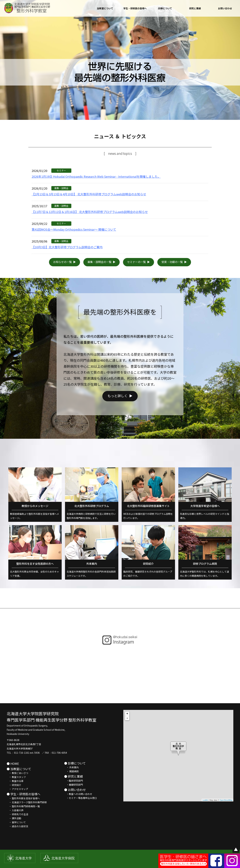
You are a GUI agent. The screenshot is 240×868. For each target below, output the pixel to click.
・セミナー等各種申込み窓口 (80, 798)
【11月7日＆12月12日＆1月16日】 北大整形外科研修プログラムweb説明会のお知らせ (90, 212)
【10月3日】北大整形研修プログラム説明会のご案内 (67, 247)
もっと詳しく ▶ (120, 411)
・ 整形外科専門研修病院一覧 (23, 806)
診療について (165, 8)
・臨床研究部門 (73, 781)
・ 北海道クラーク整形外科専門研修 (27, 802)
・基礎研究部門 (73, 785)
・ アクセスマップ (17, 789)
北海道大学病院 (63, 858)
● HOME (13, 763)
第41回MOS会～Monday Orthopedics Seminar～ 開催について (74, 229)
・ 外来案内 (71, 767)
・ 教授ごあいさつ (17, 773)
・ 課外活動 (14, 818)
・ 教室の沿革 (15, 781)
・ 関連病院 (71, 771)
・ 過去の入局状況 (17, 826)
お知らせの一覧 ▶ (64, 262)
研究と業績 (195, 8)
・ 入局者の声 (15, 810)
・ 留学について (16, 822)
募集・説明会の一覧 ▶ (101, 262)
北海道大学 (23, 858)
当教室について (105, 8)
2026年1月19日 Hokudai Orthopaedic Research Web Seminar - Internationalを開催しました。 (96, 176)
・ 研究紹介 (14, 785)
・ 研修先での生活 (17, 814)
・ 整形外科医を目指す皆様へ (23, 798)
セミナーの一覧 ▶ (138, 262)
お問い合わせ (225, 8)
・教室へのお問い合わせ (78, 794)
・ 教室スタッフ (16, 777)
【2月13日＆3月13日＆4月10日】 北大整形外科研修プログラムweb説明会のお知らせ (89, 194)
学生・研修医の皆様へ (135, 8)
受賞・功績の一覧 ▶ (174, 262)
